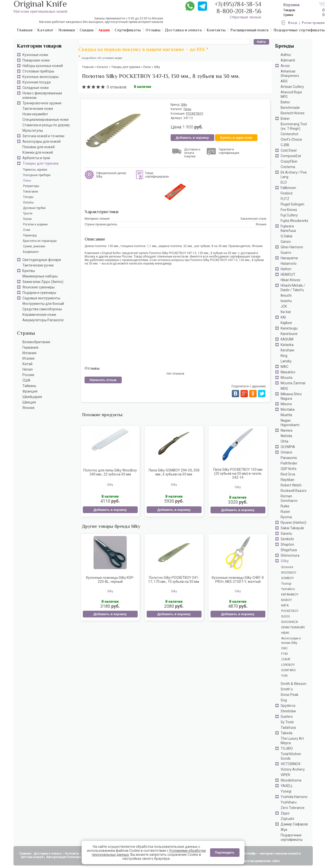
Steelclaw (288, 711)
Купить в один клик (236, 138)
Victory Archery (293, 769)
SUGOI (285, 616)
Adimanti (288, 60)
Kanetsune (289, 334)
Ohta (284, 441)
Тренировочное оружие (42, 103)
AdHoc (286, 55)
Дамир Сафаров (294, 824)
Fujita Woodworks (294, 221)
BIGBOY (286, 600)
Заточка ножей (32, 857)
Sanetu (286, 534)
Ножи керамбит (35, 114)
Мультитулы (33, 131)
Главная (25, 854)
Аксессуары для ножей (42, 141)
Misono (286, 404)
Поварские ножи (36, 60)
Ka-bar (286, 312)
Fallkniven (288, 188)
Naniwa (286, 430)
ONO (284, 648)
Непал (28, 369)
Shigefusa (289, 550)
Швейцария (32, 397)
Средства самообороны (42, 309)
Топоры (28, 197)
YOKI (284, 676)
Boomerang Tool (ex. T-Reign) (294, 126)
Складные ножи (36, 88)
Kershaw (287, 350)
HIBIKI (285, 633)
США (26, 380)
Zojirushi (287, 819)
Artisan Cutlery (292, 87)
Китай (27, 364)
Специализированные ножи (46, 120)
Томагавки (31, 192)
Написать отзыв (103, 380)
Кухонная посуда (37, 82)
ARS (284, 81)
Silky (285, 561)
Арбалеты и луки (36, 158)
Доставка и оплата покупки (192, 153)
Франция (30, 391)
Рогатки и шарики (35, 224)
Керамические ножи (39, 315)
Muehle (286, 415)
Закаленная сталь (253, 219)
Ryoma (286, 517)
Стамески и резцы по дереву (46, 125)
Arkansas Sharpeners (290, 73)
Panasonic (289, 458)
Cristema (288, 167)
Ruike (285, 506)
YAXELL (287, 786)
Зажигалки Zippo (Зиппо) (43, 282)
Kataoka (287, 345)
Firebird (286, 193)
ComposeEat (291, 156)
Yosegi (286, 791)
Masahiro (288, 372)
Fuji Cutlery (289, 215)
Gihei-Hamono (292, 247)
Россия (28, 375)
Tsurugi (286, 584)
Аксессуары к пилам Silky (291, 641)
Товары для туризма (41, 163)
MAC (284, 367)
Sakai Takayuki (292, 528)
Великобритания (36, 342)
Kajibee (286, 323)
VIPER (285, 775)
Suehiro (287, 717)
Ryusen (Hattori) (293, 523)
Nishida (286, 436)
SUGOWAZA (289, 622)
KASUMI (287, 339)
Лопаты (28, 202)
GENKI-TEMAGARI (293, 627)
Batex (285, 102)
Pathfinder (289, 463)
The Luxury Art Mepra (292, 741)
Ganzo (286, 242)
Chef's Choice (291, 139)
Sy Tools (287, 722)
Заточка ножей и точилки (43, 136)
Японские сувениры (39, 287)
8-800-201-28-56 (239, 12)
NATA (285, 605)
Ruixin (285, 512)
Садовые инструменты (41, 298)
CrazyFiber (289, 161)
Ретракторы (31, 186)
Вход (293, 23)
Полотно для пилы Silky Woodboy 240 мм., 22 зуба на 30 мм (110, 472)
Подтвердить (225, 853)
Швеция (29, 402)
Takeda (286, 733)
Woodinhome (291, 780)
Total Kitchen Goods (291, 756)
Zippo (285, 813)
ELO (284, 182)
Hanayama (289, 258)
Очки (27, 230)
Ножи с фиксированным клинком (42, 95)
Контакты (72, 854)
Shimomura (290, 555)
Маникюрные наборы (40, 276)
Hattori (286, 269)
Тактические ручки (38, 265)
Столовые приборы (38, 71)
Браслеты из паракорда (40, 241)
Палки (27, 219)
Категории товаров (39, 46)
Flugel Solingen (292, 204)
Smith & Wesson (293, 684)
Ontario (286, 452)
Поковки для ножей (39, 147)
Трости (28, 213)
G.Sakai (286, 236)
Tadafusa (288, 728)
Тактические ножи (38, 109)
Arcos (285, 66)
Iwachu (286, 301)
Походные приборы (37, 175)
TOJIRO (287, 748)
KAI (283, 317)
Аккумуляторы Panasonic (43, 320)
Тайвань (29, 386)
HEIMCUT (288, 274)
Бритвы (29, 271)
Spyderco (288, 706)
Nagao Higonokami (290, 423)
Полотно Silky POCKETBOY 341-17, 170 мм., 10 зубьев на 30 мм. (174, 580)
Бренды (284, 46)
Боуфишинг (31, 252)
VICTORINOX (291, 764)
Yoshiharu (289, 802)
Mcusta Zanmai (293, 383)
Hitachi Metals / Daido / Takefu (293, 288)
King (284, 356)
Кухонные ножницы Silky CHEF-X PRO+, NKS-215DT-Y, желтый (238, 580)
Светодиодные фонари (42, 260)
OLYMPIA (288, 447)
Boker (285, 119)
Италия (28, 358)
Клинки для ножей (38, 152)
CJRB (285, 145)
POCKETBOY (290, 611)
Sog (284, 700)
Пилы (27, 181)
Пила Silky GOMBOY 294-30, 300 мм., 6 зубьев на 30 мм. (174, 472)
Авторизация (56, 857)
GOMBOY (287, 578)
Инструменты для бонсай (43, 304)
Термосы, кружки (35, 170)
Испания (29, 353)
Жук (284, 830)
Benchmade (290, 108)
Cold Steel (289, 150)
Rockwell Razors (294, 491)
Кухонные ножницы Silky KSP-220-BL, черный (110, 580)
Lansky (286, 361)
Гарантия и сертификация (229, 151)
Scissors (287, 567)
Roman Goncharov (289, 498)
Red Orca (288, 474)
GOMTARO (288, 670)
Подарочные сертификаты (292, 837)
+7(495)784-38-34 (238, 5)
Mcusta (286, 378)
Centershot (289, 134)
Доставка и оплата (48, 854)
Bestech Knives (293, 113)
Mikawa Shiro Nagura (291, 396)
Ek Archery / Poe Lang (294, 175)
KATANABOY (290, 595)
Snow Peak (289, 695)
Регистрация (313, 23)
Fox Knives (289, 210)
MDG (284, 389)
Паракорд (30, 235)
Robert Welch (291, 485)
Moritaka (288, 409)
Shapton (287, 544)
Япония (28, 408)
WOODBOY (289, 573)
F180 (284, 654)
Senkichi (287, 539)
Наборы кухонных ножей (43, 66)
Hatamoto (289, 264)
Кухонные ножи (35, 55)
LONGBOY (288, 665)
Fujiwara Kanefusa (288, 228)
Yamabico (288, 589)
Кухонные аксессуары (41, 77)
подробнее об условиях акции (102, 58)
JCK (284, 306)
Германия (30, 347)
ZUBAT (286, 659)
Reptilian (287, 480)
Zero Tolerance (293, 808)
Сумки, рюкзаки (34, 246)
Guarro (286, 253)
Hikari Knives (290, 280)
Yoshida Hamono (294, 797)
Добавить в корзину (192, 138)
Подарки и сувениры (39, 293)
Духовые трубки (34, 208)
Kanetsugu (289, 328)
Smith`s (287, 689)
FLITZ (285, 199)
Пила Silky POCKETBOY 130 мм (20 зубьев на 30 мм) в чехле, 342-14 (238, 473)
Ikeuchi (286, 295)
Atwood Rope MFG (291, 94)
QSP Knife (289, 469)
